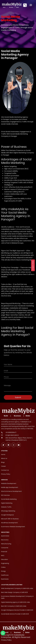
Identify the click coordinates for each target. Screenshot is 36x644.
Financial (4, 552)
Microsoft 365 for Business (10, 519)
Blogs (3, 462)
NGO (3, 555)
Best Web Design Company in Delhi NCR (14, 592)
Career (3, 466)
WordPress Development (9, 523)
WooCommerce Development (11, 491)
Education (5, 559)
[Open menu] (31, 5)
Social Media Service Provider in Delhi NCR (15, 614)
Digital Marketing (7, 503)
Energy (3, 571)
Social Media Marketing (9, 499)
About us (4, 458)
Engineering (5, 563)
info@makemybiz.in (12, 435)
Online (3, 567)
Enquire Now (33, 265)
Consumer (5, 548)
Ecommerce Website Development (13, 527)
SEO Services (5, 495)
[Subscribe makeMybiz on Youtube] (19, 445)
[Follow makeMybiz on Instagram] (13, 445)
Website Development (9, 483)
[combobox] (25, 5)
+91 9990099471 (11, 432)
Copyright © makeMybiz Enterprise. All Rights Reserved (16, 636)
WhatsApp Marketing (8, 511)
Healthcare (5, 575)
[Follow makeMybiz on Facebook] (8, 445)
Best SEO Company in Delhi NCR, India (14, 606)
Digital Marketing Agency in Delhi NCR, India (16, 602)
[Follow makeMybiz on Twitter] (3, 445)
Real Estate (5, 579)
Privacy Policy (6, 474)
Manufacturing (6, 544)
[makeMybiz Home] (12, 5)
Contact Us (5, 470)
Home (3, 454)
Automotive (5, 536)
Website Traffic (6, 507)
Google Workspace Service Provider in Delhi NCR (17, 610)
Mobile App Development (10, 487)
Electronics (5, 540)
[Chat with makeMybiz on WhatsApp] (3, 633)
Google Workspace (7, 515)
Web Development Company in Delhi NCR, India (17, 588)
